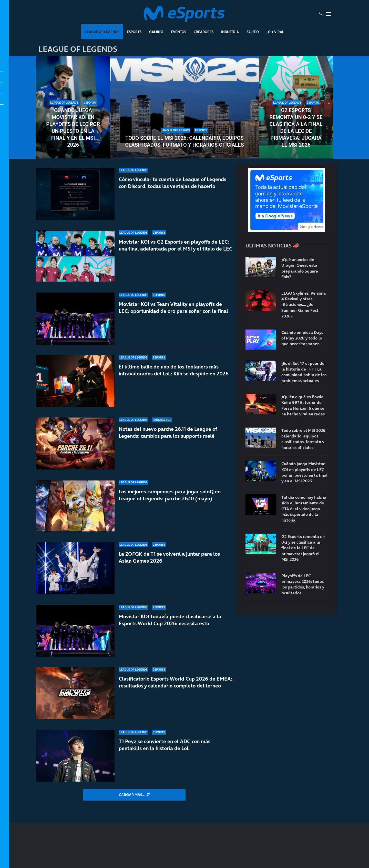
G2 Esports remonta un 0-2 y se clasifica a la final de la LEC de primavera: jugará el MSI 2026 (296, 128)
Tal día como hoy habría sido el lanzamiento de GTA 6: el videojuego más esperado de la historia (304, 509)
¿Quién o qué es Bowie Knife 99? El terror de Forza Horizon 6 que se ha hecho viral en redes (303, 405)
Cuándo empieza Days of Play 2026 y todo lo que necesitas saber (302, 338)
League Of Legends (102, 32)
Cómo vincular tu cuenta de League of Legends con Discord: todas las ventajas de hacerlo (172, 183)
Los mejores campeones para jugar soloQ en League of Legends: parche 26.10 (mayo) (170, 495)
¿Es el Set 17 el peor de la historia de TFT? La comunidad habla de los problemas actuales (304, 372)
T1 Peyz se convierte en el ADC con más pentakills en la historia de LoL (165, 745)
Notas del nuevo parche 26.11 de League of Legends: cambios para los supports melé (168, 432)
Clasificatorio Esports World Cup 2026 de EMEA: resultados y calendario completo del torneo (175, 682)
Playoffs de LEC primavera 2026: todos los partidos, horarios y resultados (303, 584)
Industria (230, 32)
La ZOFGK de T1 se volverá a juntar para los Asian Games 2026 (169, 557)
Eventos (178, 32)
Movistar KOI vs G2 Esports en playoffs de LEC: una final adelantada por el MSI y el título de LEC (176, 245)
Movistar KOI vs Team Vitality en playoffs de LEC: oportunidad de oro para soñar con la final (173, 308)
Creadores (204, 32)
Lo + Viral (275, 32)
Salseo (253, 32)
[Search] (321, 14)
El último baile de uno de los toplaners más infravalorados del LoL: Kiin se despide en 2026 (174, 370)
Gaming (156, 32)
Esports (134, 32)
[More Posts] (134, 795)
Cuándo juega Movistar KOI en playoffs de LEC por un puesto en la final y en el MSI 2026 (73, 128)
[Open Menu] (329, 14)
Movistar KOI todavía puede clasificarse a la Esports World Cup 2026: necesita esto (170, 620)
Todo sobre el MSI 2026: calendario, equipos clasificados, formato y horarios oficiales (184, 141)
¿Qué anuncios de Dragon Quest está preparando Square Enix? (300, 268)
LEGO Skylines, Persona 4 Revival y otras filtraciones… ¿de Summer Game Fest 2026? (304, 305)
